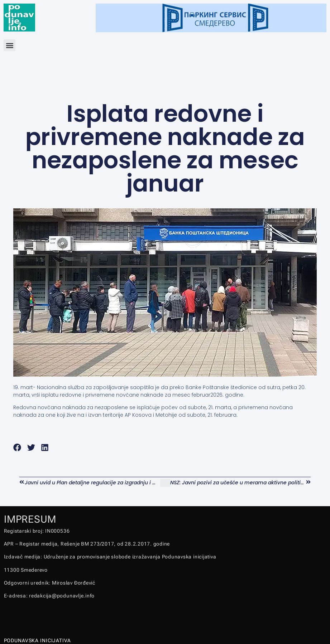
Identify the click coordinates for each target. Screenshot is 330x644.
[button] (9, 45)
